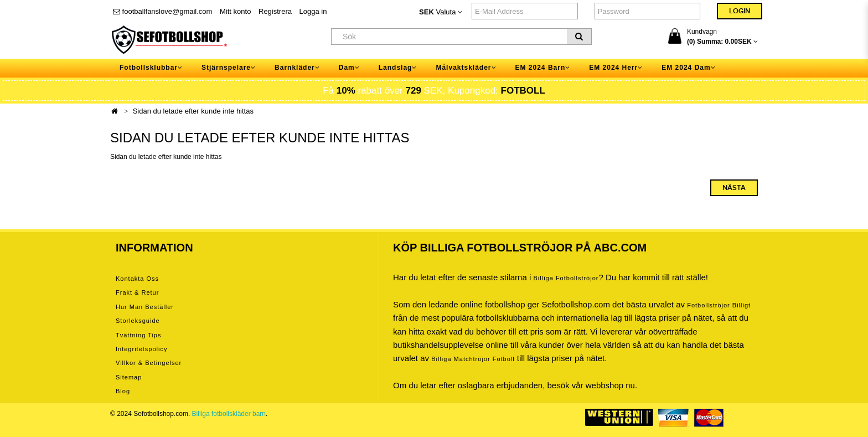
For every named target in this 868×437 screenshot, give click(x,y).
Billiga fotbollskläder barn (229, 414)
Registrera (275, 11)
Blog (123, 391)
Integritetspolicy (141, 349)
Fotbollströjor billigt (719, 305)
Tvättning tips (138, 335)
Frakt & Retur (137, 292)
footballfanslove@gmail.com (162, 11)
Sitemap (129, 377)
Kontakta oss (137, 279)
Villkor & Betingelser (149, 363)
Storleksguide (138, 321)
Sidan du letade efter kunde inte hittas (193, 111)
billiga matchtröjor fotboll (473, 359)
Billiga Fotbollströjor (566, 278)
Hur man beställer (145, 307)
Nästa (734, 188)
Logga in (313, 11)
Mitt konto (235, 11)
